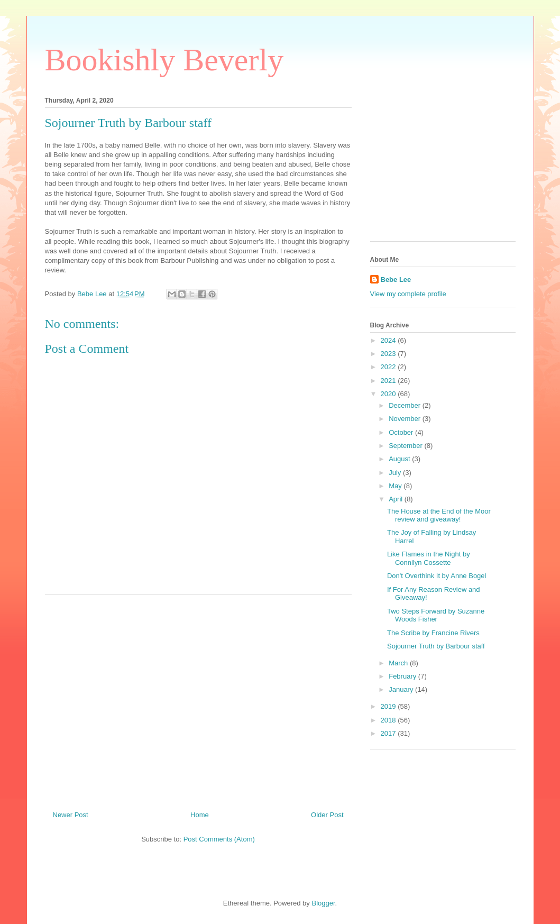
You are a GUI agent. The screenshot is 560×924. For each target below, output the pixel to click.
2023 (389, 354)
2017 (389, 733)
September (406, 446)
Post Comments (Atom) (219, 839)
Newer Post (71, 815)
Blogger (323, 903)
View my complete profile (408, 294)
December (406, 405)
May (396, 486)
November (406, 419)
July (396, 473)
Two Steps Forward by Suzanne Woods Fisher (436, 615)
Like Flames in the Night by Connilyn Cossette (429, 558)
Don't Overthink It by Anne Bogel (437, 576)
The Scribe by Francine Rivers (433, 633)
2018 (389, 720)
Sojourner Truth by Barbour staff (436, 646)
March (399, 663)
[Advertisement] (198, 699)
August (400, 459)
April (397, 499)
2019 (389, 706)
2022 (389, 367)
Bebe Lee (396, 280)
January (402, 689)
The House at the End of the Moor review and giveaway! (439, 515)
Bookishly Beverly (164, 60)
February (403, 676)
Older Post (327, 815)
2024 (389, 340)
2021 (389, 381)
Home (200, 815)
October (402, 432)
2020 (389, 394)
